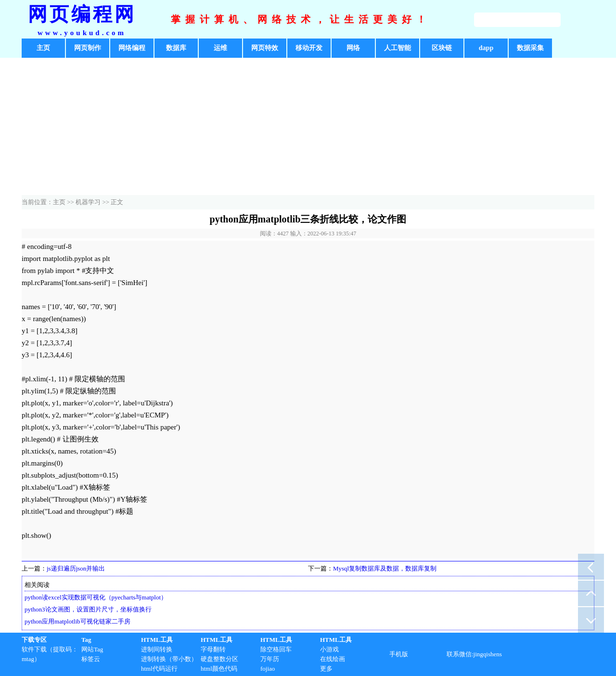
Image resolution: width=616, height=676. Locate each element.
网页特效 (265, 48)
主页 (43, 48)
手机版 (399, 654)
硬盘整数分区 (219, 659)
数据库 (176, 48)
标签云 (91, 659)
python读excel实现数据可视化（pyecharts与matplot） (96, 597)
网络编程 (132, 48)
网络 (353, 48)
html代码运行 (159, 669)
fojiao (268, 669)
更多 (326, 669)
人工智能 (398, 48)
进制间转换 (157, 649)
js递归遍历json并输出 (76, 568)
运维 (220, 48)
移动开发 (309, 48)
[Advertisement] (308, 128)
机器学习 (88, 202)
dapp (486, 48)
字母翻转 (213, 649)
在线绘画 (333, 659)
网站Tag (92, 649)
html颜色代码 (219, 669)
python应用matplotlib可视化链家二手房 (77, 621)
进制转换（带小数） (169, 659)
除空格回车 (276, 649)
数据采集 (530, 48)
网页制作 (88, 48)
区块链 (442, 48)
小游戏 (329, 649)
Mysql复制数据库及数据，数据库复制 (385, 568)
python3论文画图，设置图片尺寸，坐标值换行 (88, 609)
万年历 (270, 659)
